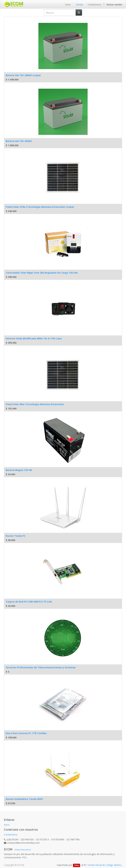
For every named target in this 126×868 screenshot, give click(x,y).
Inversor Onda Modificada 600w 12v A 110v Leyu (34, 338)
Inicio (7, 825)
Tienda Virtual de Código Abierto (104, 865)
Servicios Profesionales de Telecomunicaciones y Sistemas (41, 667)
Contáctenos (11, 835)
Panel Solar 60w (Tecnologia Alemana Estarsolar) (35, 404)
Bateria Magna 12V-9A (19, 470)
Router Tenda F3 (15, 536)
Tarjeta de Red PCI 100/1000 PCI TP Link (29, 602)
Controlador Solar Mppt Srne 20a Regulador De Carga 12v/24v (42, 273)
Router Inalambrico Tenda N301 (24, 799)
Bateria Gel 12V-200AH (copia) (23, 75)
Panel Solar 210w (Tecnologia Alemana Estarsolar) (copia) (40, 207)
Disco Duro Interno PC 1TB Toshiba (26, 733)
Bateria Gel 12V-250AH (19, 141)
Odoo (77, 865)
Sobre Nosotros (23, 850)
